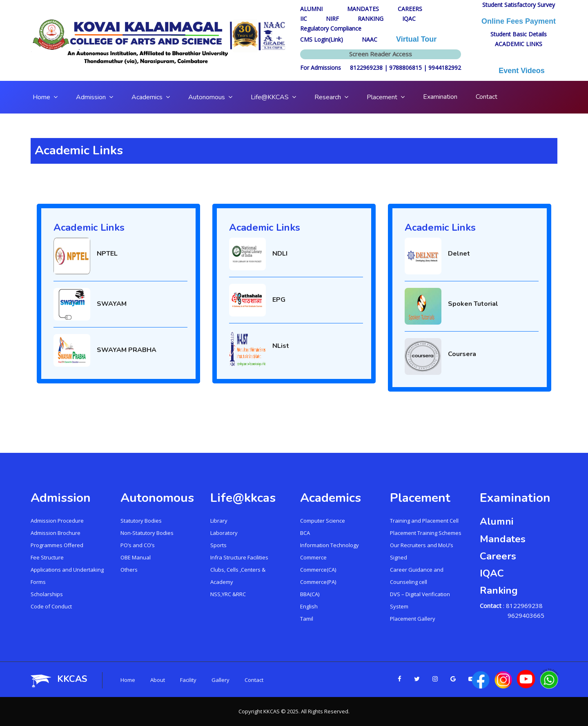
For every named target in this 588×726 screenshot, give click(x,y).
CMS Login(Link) (322, 39)
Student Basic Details (519, 34)
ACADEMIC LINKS (519, 44)
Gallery (220, 680)
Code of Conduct (51, 606)
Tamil (307, 619)
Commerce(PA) (318, 582)
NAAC (370, 39)
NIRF (332, 19)
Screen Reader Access (381, 54)
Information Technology (330, 545)
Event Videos (519, 71)
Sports (218, 545)
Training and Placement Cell (424, 521)
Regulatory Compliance (331, 28)
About (158, 680)
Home (128, 680)
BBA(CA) (310, 594)
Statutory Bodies (141, 521)
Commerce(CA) (318, 570)
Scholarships (47, 594)
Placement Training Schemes (426, 533)
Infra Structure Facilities (239, 557)
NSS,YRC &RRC (228, 594)
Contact (254, 680)
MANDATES (363, 9)
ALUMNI (314, 9)
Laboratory (224, 533)
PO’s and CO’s (138, 545)
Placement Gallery (413, 619)
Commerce (313, 557)
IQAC (409, 19)
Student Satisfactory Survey (519, 5)
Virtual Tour (416, 39)
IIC (304, 19)
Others (129, 570)
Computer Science (323, 521)
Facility (188, 680)
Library (219, 521)
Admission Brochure (56, 533)
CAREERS (410, 9)
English (309, 606)
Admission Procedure (57, 521)
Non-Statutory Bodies (147, 533)
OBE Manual (136, 557)
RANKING (371, 19)
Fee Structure (47, 557)
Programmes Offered (57, 545)
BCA (305, 533)
